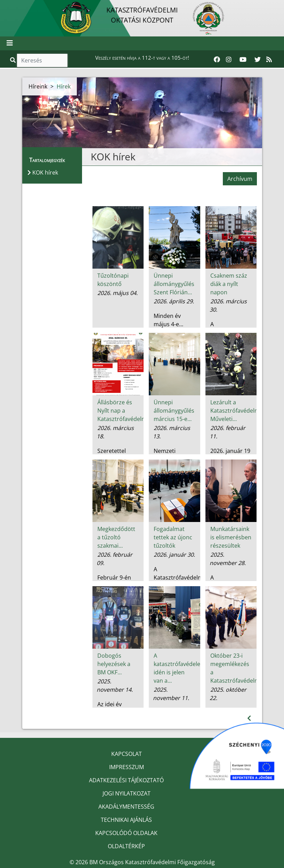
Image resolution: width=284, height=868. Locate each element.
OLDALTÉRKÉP (126, 846)
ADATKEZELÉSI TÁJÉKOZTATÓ (126, 780)
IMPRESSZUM (127, 767)
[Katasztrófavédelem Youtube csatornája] (243, 60)
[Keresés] (42, 60)
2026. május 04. (117, 293)
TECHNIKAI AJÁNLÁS (126, 820)
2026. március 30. (228, 305)
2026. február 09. (115, 559)
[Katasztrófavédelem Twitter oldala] (258, 60)
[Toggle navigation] (10, 43)
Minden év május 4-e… (168, 320)
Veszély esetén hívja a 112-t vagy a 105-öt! (142, 58)
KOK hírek (113, 157)
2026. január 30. (174, 555)
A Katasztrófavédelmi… (175, 573)
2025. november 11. (171, 694)
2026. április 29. (174, 301)
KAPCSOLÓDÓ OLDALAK (126, 833)
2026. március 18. (115, 432)
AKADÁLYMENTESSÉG (126, 807)
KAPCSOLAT (127, 754)
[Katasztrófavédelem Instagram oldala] (229, 60)
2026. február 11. (228, 432)
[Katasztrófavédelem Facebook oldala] (217, 60)
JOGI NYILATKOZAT (127, 793)
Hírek (64, 86)
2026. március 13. (172, 432)
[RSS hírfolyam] (269, 60)
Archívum (240, 179)
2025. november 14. (115, 685)
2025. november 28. (228, 559)
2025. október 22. (228, 694)
